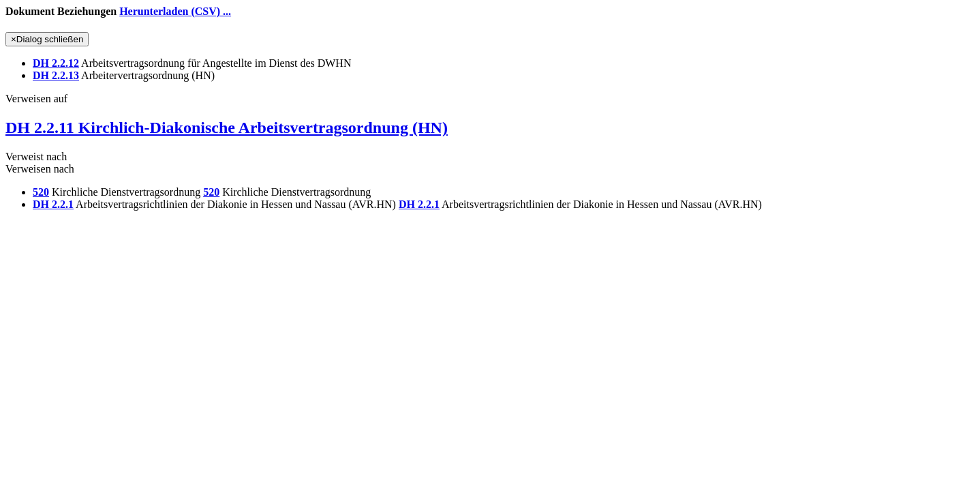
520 (41, 192)
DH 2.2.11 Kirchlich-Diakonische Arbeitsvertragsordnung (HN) (227, 128)
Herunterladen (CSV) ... (175, 11)
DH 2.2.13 (56, 75)
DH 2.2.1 (53, 204)
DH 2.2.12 (56, 63)
